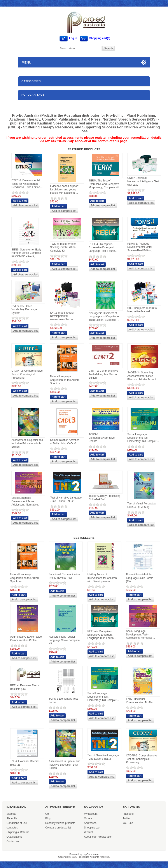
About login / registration (98, 837)
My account (91, 814)
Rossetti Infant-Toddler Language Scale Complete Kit (64, 640)
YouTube (128, 823)
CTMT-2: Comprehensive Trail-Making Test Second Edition (104, 374)
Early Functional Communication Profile (139, 701)
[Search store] (80, 48)
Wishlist (88, 832)
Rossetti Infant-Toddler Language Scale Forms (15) (140, 578)
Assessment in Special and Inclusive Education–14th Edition (27, 443)
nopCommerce (91, 854)
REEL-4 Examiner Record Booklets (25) (25, 687)
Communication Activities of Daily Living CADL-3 (65, 442)
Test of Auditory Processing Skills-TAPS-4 (105, 498)
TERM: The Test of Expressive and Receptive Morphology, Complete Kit (104, 184)
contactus (12, 828)
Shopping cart (92, 828)
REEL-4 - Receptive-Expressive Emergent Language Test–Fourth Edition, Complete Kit (102, 248)
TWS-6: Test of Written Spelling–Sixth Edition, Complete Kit (63, 247)
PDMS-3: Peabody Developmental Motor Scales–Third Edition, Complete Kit (140, 247)
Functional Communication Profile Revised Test (64, 576)
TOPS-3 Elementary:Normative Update (102, 438)
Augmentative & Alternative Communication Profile (26, 638)
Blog (48, 818)
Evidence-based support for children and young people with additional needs (64, 190)
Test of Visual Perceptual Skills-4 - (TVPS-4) (142, 505)
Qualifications (14, 837)
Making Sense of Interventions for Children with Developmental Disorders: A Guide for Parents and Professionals (103, 578)
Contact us (13, 841)
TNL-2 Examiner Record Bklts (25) (24, 763)
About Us (12, 818)
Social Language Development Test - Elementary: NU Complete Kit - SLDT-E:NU (143, 438)
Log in (73, 38)
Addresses (90, 823)
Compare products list (58, 828)
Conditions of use (17, 823)
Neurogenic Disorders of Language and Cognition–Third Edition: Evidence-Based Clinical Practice (104, 317)
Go (47, 814)
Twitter (127, 818)
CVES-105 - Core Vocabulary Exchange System (24, 310)
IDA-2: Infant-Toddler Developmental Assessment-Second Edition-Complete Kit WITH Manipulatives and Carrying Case (66, 316)
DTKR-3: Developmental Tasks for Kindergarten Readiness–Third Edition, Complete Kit (26, 184)
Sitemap (11, 814)
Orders (88, 818)
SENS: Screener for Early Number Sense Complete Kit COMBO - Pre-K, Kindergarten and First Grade (26, 253)
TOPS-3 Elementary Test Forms (63, 701)
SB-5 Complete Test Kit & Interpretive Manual (142, 310)
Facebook (129, 814)
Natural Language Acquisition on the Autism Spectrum (65, 380)
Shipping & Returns (18, 832)
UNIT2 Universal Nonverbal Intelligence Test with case (143, 181)
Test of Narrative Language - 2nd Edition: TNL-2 (66, 499)
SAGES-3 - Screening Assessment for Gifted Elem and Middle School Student (141, 376)
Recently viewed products (60, 823)
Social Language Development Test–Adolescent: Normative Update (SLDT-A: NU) (25, 501)
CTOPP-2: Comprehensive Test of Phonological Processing (27, 374)
